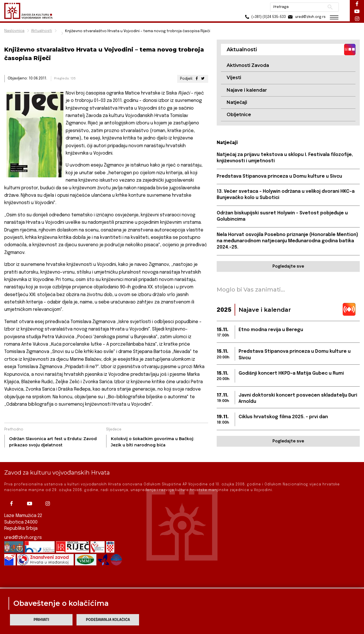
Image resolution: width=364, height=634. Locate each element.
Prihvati (41, 620)
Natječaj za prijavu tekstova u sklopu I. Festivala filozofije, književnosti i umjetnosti (285, 158)
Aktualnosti (42, 31)
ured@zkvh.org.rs (23, 528)
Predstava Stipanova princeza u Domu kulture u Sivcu (279, 176)
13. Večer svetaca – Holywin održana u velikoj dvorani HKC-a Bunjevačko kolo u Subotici (286, 195)
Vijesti (234, 78)
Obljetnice (239, 115)
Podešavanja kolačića (108, 620)
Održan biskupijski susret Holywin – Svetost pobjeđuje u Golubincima (282, 216)
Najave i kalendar (247, 90)
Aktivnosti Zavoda (248, 65)
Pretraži (330, 7)
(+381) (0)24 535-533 (265, 17)
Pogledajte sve (288, 266)
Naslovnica (14, 31)
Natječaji (237, 102)
